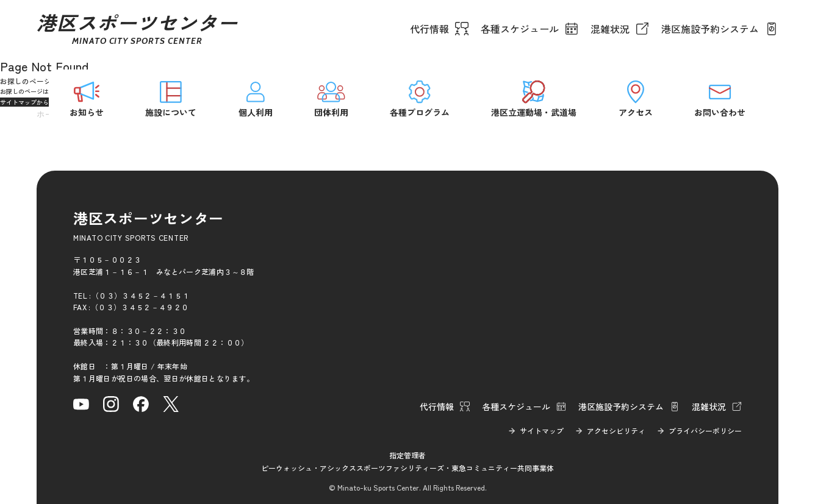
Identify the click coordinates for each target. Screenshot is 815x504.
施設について (171, 98)
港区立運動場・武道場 (534, 98)
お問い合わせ (720, 98)
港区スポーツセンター (137, 29)
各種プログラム (420, 98)
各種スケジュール (520, 29)
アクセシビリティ (616, 431)
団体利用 (331, 98)
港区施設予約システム (710, 29)
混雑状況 (610, 29)
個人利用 (256, 98)
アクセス (636, 98)
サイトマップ (542, 431)
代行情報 (429, 29)
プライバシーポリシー (705, 431)
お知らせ (87, 98)
